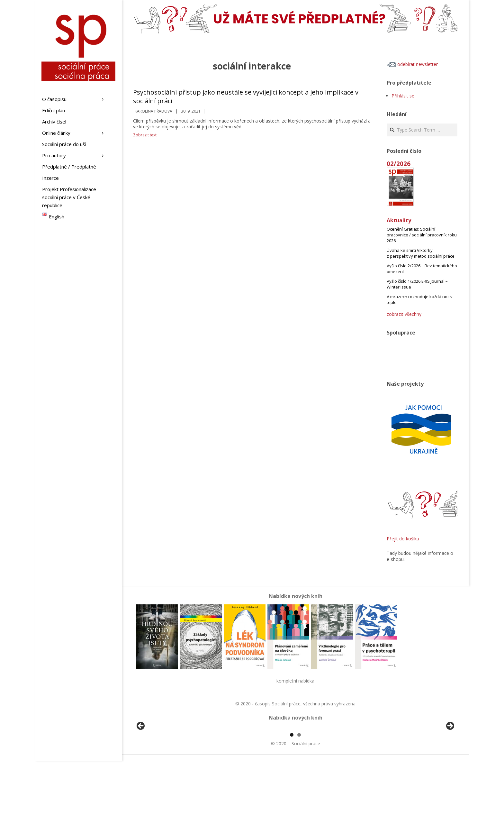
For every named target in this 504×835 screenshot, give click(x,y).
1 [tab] (292, 809)
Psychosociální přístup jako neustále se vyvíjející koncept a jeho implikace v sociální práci (246, 96)
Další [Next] (450, 763)
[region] (295, 765)
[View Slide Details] (159, 765)
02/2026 (399, 164)
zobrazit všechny (404, 314)
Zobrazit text (145, 135)
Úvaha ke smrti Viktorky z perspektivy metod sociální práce (421, 253)
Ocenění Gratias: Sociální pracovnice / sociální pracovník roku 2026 (422, 235)
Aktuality (399, 220)
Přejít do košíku (403, 539)
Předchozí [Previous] (141, 763)
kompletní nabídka (295, 681)
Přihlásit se (403, 96)
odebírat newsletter (412, 64)
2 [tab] (299, 809)
